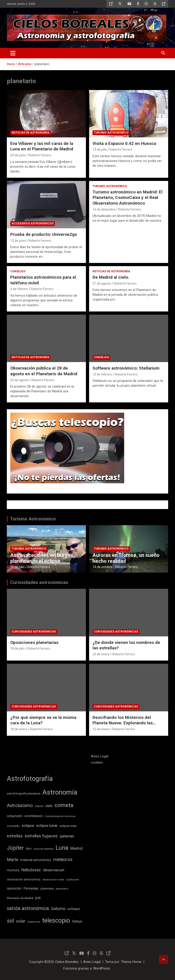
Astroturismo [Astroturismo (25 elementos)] (20, 806)
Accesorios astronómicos (33, 224)
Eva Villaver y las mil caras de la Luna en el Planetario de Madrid (42, 146)
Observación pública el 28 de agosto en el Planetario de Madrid (44, 371)
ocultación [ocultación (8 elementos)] (73, 880)
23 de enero (101, 654)
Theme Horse (131, 962)
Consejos (18, 271)
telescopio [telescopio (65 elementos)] (56, 921)
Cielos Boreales (67, 962)
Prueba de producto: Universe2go (44, 234)
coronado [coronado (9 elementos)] (13, 826)
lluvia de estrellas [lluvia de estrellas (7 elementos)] (44, 849)
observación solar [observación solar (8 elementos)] (53, 880)
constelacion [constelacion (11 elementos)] (33, 816)
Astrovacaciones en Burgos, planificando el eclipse (42, 558)
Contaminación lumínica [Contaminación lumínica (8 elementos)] (60, 816)
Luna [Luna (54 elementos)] (62, 848)
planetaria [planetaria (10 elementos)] (47, 889)
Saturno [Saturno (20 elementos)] (58, 909)
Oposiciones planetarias (34, 642)
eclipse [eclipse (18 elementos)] (28, 826)
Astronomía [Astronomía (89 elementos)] (60, 792)
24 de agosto (20, 380)
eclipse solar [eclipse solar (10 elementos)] (68, 826)
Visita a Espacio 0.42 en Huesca (124, 143)
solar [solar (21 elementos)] (21, 921)
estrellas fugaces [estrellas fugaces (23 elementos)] (41, 836)
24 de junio (18, 155)
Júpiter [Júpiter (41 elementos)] (15, 848)
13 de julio (100, 149)
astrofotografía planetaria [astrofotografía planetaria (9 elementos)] (24, 794)
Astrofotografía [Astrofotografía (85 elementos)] (30, 779)
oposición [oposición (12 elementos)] (14, 889)
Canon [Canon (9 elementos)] (39, 806)
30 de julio (17, 567)
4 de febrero (19, 289)
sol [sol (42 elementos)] (10, 921)
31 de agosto (102, 283)
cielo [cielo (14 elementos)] (49, 806)
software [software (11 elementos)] (74, 909)
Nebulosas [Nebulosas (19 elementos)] (31, 870)
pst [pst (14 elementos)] (38, 898)
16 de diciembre (104, 209)
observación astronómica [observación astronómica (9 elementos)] (24, 879)
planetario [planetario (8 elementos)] (62, 889)
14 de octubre (102, 567)
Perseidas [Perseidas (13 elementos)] (31, 888)
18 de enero (19, 729)
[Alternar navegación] (13, 53)
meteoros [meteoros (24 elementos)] (63, 860)
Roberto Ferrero (40, 155)
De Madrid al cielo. (111, 277)
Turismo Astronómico (33, 519)
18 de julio (17, 648)
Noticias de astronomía (30, 133)
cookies (97, 762)
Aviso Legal (100, 756)
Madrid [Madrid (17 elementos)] (76, 848)
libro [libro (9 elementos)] (29, 849)
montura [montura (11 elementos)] (13, 870)
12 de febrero (102, 374)
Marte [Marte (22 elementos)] (13, 860)
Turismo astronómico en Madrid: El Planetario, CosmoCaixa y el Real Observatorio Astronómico (127, 198)
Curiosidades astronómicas (39, 582)
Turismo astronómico (111, 133)
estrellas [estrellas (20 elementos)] (15, 836)
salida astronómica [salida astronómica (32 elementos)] (28, 908)
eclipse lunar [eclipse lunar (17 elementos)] (47, 826)
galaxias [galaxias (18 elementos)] (67, 836)
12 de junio (18, 241)
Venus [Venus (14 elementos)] (77, 921)
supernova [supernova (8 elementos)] (34, 922)
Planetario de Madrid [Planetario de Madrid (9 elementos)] (20, 898)
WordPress (102, 968)
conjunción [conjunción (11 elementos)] (15, 816)
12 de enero (101, 729)
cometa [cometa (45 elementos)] (64, 805)
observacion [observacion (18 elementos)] (54, 870)
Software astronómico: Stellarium (126, 368)
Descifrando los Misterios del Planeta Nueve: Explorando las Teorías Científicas (123, 723)
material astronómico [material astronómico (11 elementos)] (36, 860)
